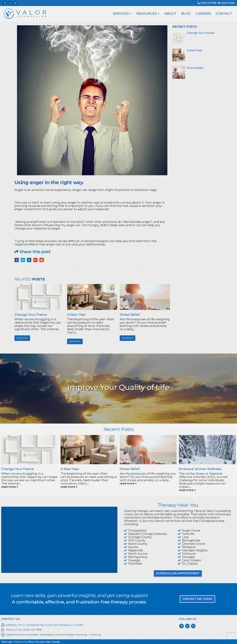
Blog (186, 14)
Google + (35, 260)
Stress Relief (130, 315)
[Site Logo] (25, 14)
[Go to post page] (40, 297)
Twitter (23, 260)
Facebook (17, 260)
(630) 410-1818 (208, 3)
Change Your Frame (31, 315)
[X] (10, 3)
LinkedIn (29, 260)
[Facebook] (5, 3)
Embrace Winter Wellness (200, 469)
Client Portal (228, 3)
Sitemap (6, 642)
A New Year (76, 315)
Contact (224, 14)
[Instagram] (15, 3)
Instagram (193, 626)
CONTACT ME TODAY (197, 599)
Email (42, 260)
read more (10, 487)
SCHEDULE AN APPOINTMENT (178, 573)
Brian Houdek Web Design (44, 642)
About (170, 14)
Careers (203, 14)
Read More (22, 338)
